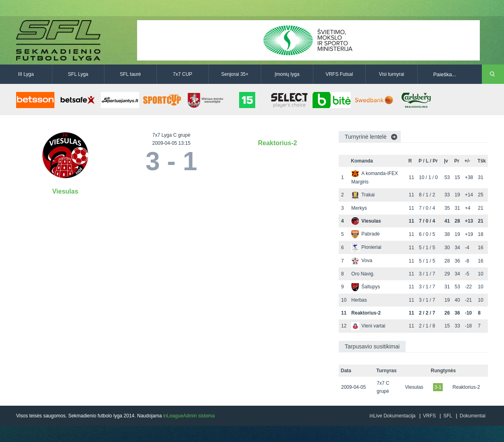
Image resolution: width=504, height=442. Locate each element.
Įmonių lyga (287, 74)
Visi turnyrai (392, 74)
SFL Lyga (78, 74)
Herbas (359, 300)
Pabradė (365, 234)
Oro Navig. (363, 274)
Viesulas (65, 191)
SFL (448, 416)
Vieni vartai (368, 326)
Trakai (363, 195)
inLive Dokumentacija (392, 416)
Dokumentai (473, 416)
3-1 (438, 387)
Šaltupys (366, 287)
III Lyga (26, 74)
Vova (362, 261)
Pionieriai (366, 247)
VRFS (429, 416)
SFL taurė (130, 74)
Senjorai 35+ (235, 74)
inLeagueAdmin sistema (189, 416)
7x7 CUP (183, 74)
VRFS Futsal (339, 74)
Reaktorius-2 (278, 143)
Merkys (359, 208)
